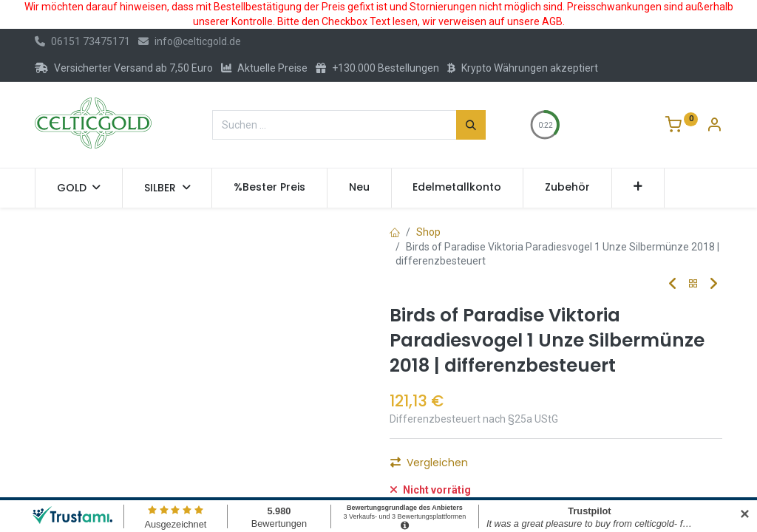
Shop (428, 232)
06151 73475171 (82, 41)
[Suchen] (471, 125)
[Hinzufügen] (487, 467)
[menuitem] (269, 188)
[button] (638, 188)
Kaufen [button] (556, 467)
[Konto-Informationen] (714, 126)
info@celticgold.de (190, 41)
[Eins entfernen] (407, 467)
